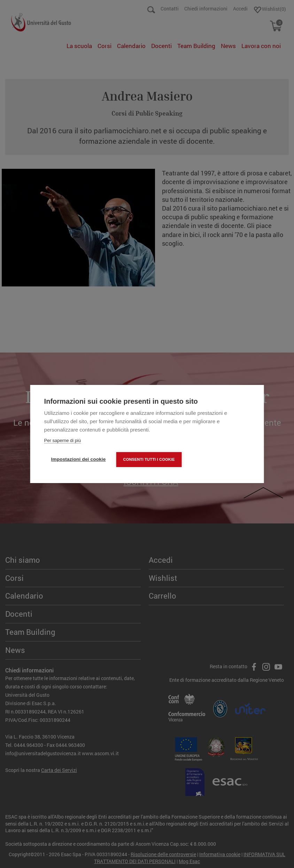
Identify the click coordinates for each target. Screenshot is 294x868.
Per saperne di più (63, 440)
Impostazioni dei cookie (79, 459)
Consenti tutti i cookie (149, 459)
